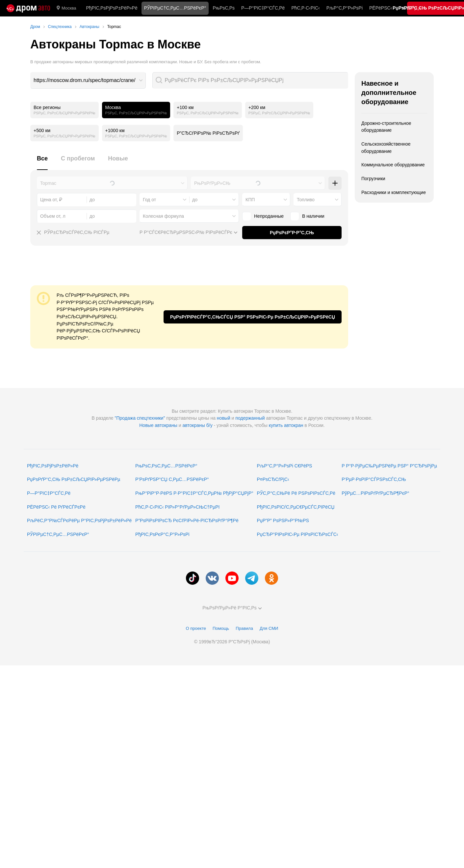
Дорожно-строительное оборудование (386, 127)
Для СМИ (269, 628)
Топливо (306, 200)
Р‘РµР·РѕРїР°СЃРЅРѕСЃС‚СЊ (374, 479)
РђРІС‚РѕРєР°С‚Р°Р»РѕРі (162, 534)
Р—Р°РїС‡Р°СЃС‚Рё (263, 8)
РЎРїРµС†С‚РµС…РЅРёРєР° (58, 534)
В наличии (313, 216)
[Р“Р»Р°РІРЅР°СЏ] (28, 8)
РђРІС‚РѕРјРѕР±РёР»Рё (112, 8)
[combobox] (88, 80)
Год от (149, 200)
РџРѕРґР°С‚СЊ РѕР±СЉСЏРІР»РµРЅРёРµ (74, 479)
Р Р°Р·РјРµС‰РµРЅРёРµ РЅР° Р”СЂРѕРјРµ (389, 466)
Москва (66, 8)
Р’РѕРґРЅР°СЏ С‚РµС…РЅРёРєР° (172, 479)
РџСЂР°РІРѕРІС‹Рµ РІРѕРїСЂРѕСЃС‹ (298, 534)
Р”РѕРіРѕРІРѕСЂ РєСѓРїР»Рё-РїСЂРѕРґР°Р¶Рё (187, 520)
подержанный (250, 418)
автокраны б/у (197, 425)
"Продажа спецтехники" (140, 418)
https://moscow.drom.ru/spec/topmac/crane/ (84, 80)
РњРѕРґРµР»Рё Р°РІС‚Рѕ (232, 608)
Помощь (221, 628)
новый (224, 418)
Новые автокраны (158, 425)
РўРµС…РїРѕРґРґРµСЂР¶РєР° (375, 493)
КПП (250, 200)
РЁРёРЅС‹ (381, 8)
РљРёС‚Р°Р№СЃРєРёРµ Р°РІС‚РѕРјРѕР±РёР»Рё (79, 520)
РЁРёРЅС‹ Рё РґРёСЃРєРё (56, 507)
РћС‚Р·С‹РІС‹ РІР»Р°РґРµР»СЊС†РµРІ (177, 507)
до (195, 200)
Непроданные (269, 216)
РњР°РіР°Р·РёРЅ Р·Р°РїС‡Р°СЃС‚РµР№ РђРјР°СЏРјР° (194, 493)
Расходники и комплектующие (394, 192)
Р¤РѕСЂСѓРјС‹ (273, 479)
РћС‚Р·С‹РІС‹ (305, 8)
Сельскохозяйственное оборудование (386, 148)
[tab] (42, 162)
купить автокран (286, 425)
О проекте (196, 628)
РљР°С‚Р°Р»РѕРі (345, 8)
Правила (244, 628)
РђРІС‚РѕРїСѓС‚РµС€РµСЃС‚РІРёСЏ (296, 507)
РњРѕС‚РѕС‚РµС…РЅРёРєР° (166, 466)
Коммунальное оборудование (393, 165)
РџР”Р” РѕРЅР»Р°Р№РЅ (283, 520)
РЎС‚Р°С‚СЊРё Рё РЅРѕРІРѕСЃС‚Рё (296, 493)
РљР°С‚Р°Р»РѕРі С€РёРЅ (285, 466)
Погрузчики (373, 179)
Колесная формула (163, 216)
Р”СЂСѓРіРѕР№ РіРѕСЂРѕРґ (208, 133)
